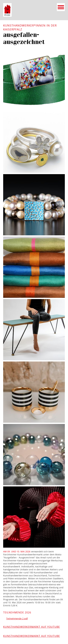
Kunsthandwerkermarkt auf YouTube (32, 627)
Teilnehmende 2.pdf (17, 619)
